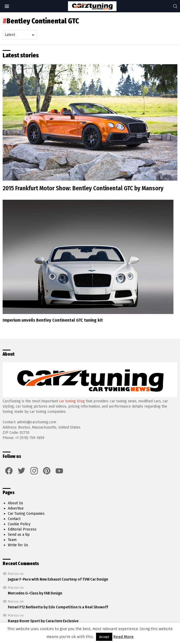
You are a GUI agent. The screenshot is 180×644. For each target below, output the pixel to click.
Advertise (16, 508)
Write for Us (18, 545)
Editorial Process (22, 529)
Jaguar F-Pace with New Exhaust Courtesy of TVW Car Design (58, 579)
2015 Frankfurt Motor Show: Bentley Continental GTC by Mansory (83, 188)
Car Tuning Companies (26, 514)
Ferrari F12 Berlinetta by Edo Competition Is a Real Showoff (58, 607)
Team (12, 540)
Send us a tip (19, 535)
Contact (14, 519)
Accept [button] (104, 637)
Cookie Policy (19, 524)
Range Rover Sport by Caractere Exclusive (43, 621)
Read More (123, 637)
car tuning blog (72, 401)
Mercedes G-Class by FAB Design (35, 593)
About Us (15, 503)
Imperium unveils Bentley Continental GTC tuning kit (53, 320)
